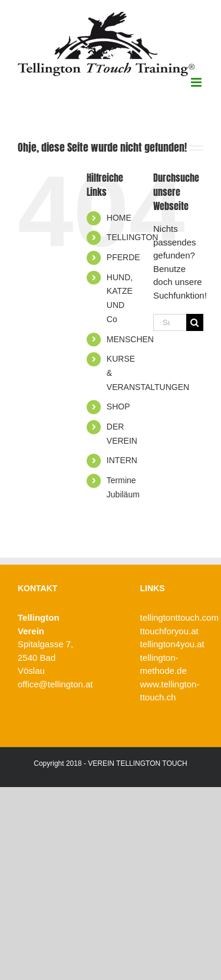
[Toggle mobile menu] (197, 82)
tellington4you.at (172, 644)
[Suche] (195, 322)
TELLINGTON (133, 237)
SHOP (118, 407)
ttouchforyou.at (169, 631)
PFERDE (123, 257)
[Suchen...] (170, 322)
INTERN (122, 460)
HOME (119, 218)
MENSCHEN (130, 339)
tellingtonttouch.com (179, 617)
